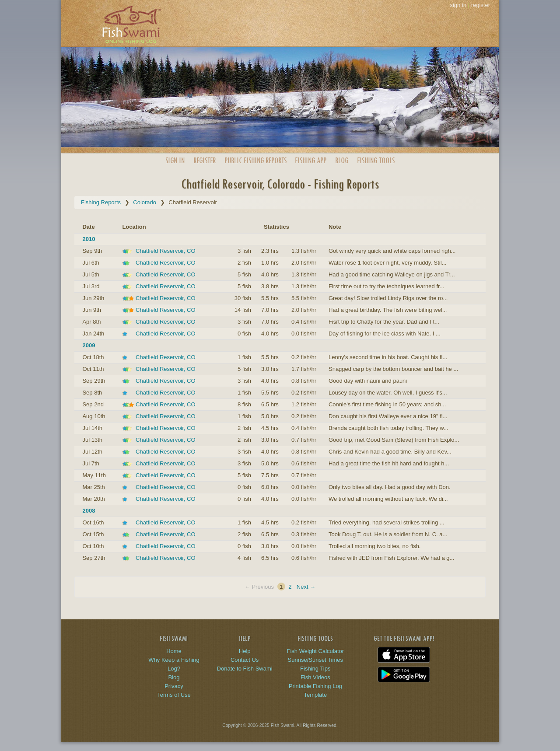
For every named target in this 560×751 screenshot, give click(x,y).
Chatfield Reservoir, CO (166, 251)
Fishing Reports (101, 202)
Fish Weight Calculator (316, 651)
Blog (342, 160)
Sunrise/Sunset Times (315, 660)
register (481, 5)
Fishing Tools (376, 160)
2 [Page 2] (290, 587)
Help (245, 651)
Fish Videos (315, 677)
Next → (306, 587)
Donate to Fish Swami (245, 669)
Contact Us (245, 660)
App (311, 160)
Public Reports (255, 160)
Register (205, 160)
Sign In (175, 160)
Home (174, 651)
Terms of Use (174, 695)
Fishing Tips (315, 669)
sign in (458, 5)
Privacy (174, 686)
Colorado (145, 202)
